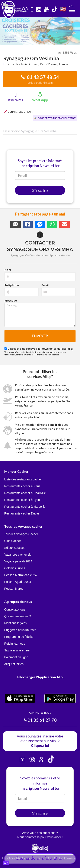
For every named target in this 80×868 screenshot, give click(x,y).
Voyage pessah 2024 (18, 561)
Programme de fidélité (19, 637)
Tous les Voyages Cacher (21, 534)
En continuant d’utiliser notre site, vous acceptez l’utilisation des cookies (38, 858)
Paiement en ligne (16, 657)
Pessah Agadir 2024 (18, 582)
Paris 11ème (48, 64)
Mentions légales (15, 623)
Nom (8, 270)
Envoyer (40, 336)
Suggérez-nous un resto (20, 630)
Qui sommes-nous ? (18, 616)
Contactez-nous (15, 609)
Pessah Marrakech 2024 (20, 575)
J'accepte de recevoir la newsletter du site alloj (40, 349)
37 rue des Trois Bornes (22, 64)
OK (6, 863)
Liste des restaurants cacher (23, 479)
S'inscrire (40, 190)
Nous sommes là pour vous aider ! (40, 837)
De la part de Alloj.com (40, 83)
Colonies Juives (15, 568)
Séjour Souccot (14, 548)
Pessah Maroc (14, 589)
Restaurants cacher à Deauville (25, 493)
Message (11, 301)
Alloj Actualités (14, 664)
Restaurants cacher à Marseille (25, 507)
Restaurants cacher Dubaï (22, 513)
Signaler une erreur (17, 650)
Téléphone (12, 285)
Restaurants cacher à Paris (22, 486)
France (64, 64)
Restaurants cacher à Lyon (22, 500)
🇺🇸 (63, 9)
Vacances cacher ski (18, 555)
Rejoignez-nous (15, 644)
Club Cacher (13, 541)
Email (45, 285)
